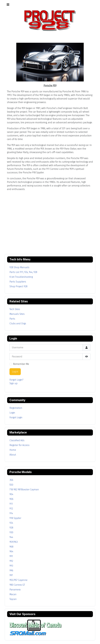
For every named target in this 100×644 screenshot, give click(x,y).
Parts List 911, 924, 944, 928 (23, 272)
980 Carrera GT (17, 585)
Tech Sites (15, 309)
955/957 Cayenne (18, 580)
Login (12, 413)
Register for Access (19, 445)
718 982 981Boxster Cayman (24, 490)
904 (11, 494)
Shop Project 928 (18, 286)
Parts (12, 319)
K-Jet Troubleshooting (21, 277)
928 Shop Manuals (19, 267)
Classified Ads (17, 440)
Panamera (15, 590)
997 (11, 575)
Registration (16, 408)
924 (11, 523)
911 (11, 504)
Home (13, 450)
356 (11, 480)
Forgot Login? (16, 380)
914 (11, 513)
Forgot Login (16, 417)
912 (11, 509)
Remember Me (21, 364)
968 (11, 547)
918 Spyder (15, 518)
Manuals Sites (17, 314)
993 (11, 566)
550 (11, 485)
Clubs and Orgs (18, 323)
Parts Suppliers (18, 282)
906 (11, 499)
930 (11, 532)
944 (11, 537)
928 (11, 528)
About (13, 455)
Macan (13, 594)
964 (11, 551)
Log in (15, 372)
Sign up (13, 383)
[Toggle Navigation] (8, 5)
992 (11, 561)
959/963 (14, 542)
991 (11, 556)
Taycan (13, 599)
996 (11, 571)
